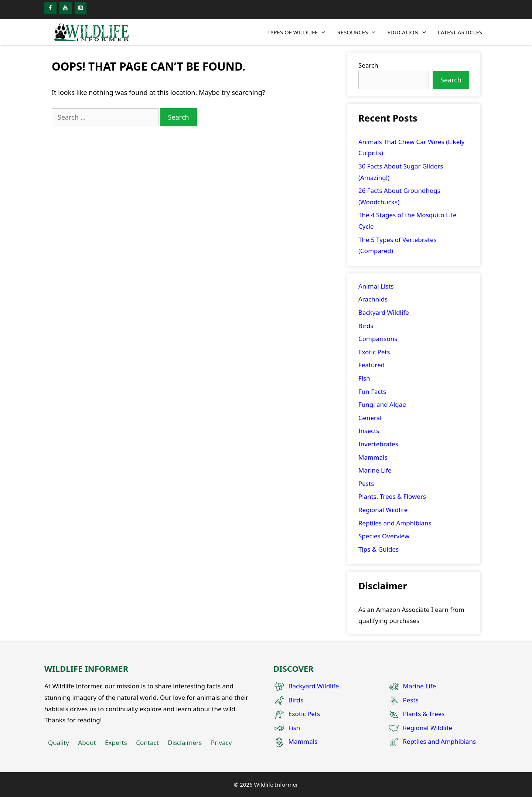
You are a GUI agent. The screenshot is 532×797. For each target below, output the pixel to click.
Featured (371, 365)
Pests (366, 483)
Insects (369, 431)
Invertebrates (378, 444)
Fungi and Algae (382, 404)
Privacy (221, 742)
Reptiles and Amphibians (395, 523)
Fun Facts (372, 391)
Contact (147, 742)
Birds (366, 326)
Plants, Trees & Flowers (392, 496)
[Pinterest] (81, 8)
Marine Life (375, 470)
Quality (59, 742)
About (87, 742)
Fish (364, 378)
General (370, 418)
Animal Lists (376, 286)
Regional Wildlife (383, 510)
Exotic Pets (374, 352)
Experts (116, 742)
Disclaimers (185, 742)
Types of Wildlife (300, 32)
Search (368, 65)
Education (410, 32)
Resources (359, 32)
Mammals (373, 457)
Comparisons (378, 339)
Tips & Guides (378, 549)
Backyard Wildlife (384, 312)
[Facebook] (50, 8)
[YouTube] (66, 8)
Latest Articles (460, 32)
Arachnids (373, 299)
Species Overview (384, 536)
